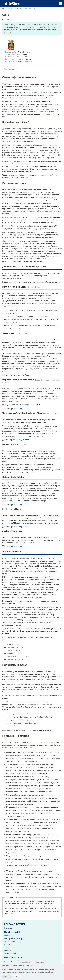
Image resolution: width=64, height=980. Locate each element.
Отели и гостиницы (12, 942)
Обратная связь (11, 954)
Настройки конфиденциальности (32, 962)
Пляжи (7, 945)
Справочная (9, 948)
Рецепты (8, 951)
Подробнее (49, 972)
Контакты (8, 928)
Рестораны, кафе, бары (14, 939)
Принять (6, 977)
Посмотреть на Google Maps (17, 375)
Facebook (8, 961)
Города (7, 936)
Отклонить (17, 977)
